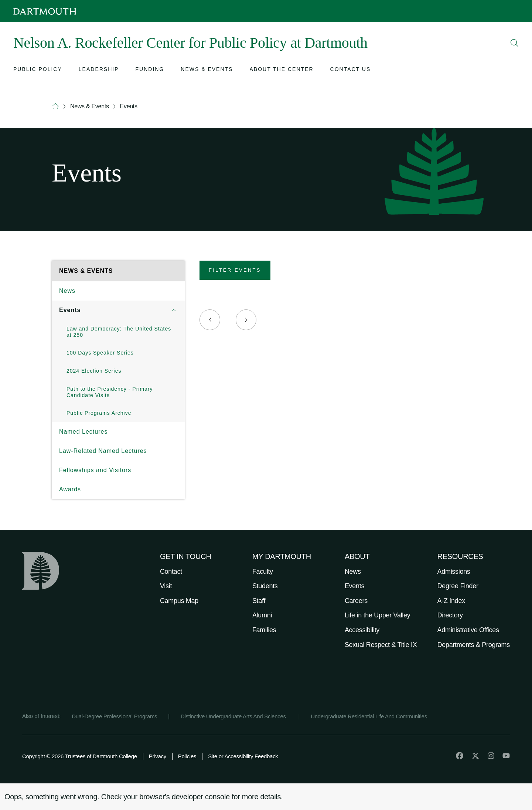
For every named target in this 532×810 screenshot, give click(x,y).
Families (264, 630)
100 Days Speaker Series (100, 353)
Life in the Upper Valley (378, 615)
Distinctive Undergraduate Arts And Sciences (234, 716)
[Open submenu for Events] (174, 310)
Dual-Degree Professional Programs (114, 716)
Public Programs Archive (99, 413)
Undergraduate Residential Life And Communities (369, 716)
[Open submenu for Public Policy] (38, 71)
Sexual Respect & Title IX (381, 645)
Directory (450, 615)
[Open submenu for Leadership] (99, 71)
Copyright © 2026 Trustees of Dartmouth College (80, 756)
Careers (356, 601)
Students (265, 586)
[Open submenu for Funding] (150, 71)
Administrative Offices (468, 630)
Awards (70, 489)
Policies (187, 756)
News (67, 291)
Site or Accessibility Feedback (243, 756)
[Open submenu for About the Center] (281, 71)
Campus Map (179, 601)
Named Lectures (83, 432)
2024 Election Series (94, 371)
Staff (259, 601)
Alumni (262, 615)
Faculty (263, 572)
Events (129, 106)
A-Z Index (451, 601)
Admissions (454, 572)
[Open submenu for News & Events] (207, 71)
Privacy (158, 756)
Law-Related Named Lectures (103, 451)
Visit (166, 586)
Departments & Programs (474, 645)
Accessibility (362, 630)
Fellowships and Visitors (95, 470)
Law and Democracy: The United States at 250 (119, 332)
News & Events (90, 106)
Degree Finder (458, 586)
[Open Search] (515, 43)
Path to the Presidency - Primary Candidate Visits (110, 392)
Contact (171, 572)
